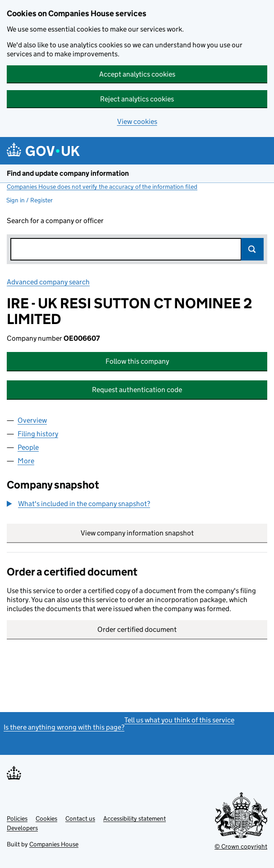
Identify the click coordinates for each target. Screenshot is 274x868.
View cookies (137, 121)
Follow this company (137, 361)
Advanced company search (48, 282)
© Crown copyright (241, 846)
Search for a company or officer (55, 221)
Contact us (80, 818)
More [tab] (26, 461)
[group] (137, 505)
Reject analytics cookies (137, 99)
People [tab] (28, 447)
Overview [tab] (32, 420)
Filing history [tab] (38, 434)
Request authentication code (137, 390)
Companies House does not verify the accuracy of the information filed (102, 187)
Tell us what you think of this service (179, 720)
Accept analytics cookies (137, 74)
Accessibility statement (135, 818)
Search (252, 249)
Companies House (54, 844)
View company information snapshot (174, 533)
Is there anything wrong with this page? (64, 727)
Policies (17, 818)
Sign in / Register (30, 200)
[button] (78, 504)
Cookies (46, 818)
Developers (22, 828)
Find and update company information (68, 173)
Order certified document (137, 629)
